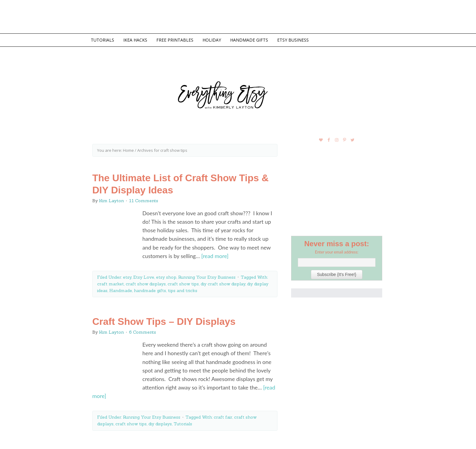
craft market (110, 284)
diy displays (160, 424)
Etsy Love (144, 277)
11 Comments (144, 201)
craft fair (223, 417)
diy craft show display (223, 284)
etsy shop (166, 277)
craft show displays (146, 284)
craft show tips (183, 284)
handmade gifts (150, 291)
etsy (127, 277)
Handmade (121, 291)
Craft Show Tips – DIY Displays (164, 321)
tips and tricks (183, 291)
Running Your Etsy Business (207, 277)
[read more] (215, 256)
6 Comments (143, 332)
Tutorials (183, 424)
